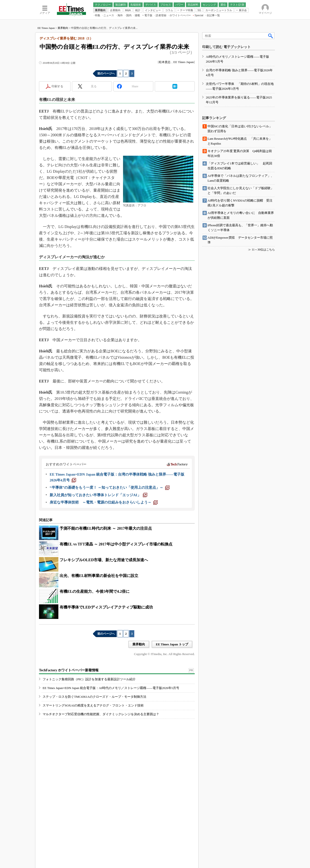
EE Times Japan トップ (172, 644)
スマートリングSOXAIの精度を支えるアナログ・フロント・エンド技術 (93, 705)
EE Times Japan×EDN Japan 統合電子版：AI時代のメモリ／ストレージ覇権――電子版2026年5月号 (111, 688)
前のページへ (106, 73)
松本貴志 (165, 62)
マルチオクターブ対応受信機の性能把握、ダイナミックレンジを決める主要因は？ (101, 714)
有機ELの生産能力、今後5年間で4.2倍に (95, 591)
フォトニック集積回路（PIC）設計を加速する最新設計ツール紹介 (89, 679)
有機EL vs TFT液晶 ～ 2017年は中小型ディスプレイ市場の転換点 (116, 544)
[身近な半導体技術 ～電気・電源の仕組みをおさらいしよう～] (104, 502)
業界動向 (63, 28)
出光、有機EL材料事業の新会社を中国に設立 (99, 576)
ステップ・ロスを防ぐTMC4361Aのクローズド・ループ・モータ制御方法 (94, 697)
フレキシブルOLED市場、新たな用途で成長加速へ (104, 560)
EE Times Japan (46, 28)
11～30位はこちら (263, 250)
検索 (271, 36)
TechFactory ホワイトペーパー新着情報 (69, 670)
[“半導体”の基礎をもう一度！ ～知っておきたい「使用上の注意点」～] (110, 487)
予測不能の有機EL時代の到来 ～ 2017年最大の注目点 (106, 528)
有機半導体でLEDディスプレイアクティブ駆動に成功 (106, 607)
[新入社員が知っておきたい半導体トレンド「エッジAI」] (98, 495)
